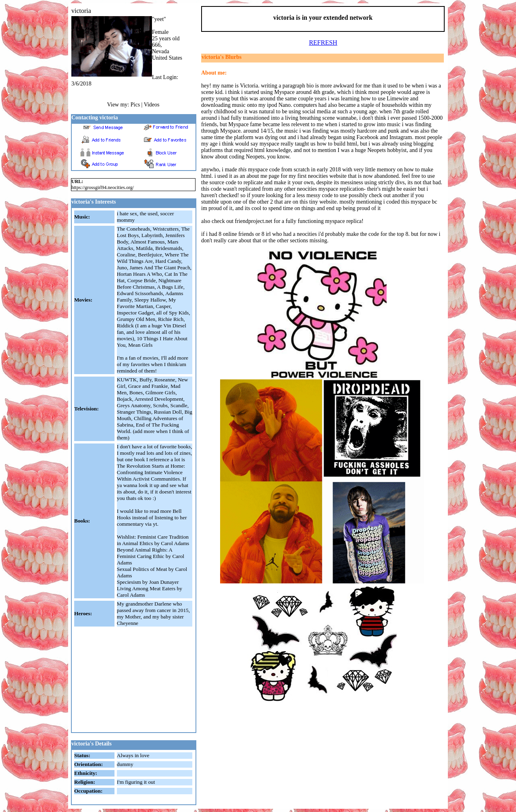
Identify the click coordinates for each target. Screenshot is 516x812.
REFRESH (323, 43)
